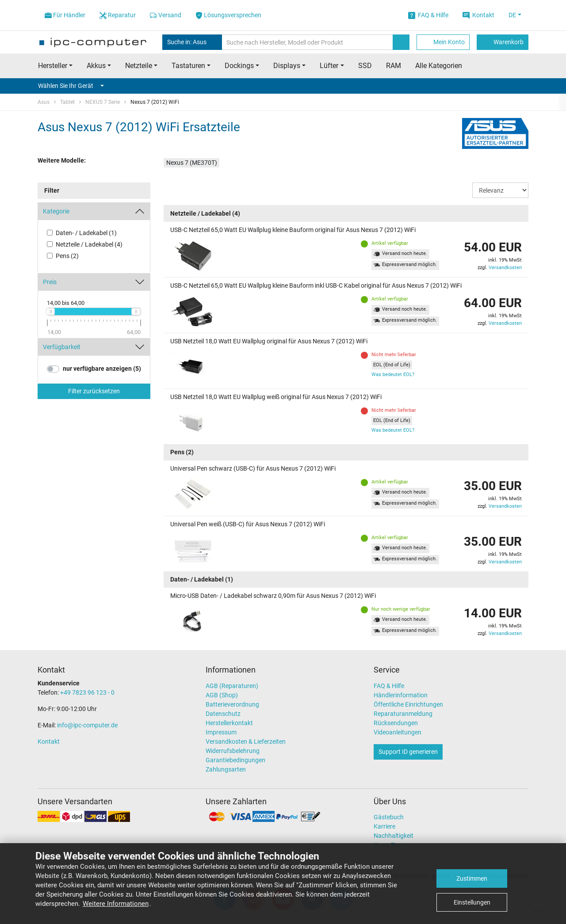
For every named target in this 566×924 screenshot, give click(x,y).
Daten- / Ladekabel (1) (86, 233)
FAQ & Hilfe (428, 15)
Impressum (221, 732)
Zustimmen (472, 878)
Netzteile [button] (139, 66)
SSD (365, 66)
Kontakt (478, 15)
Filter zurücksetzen (94, 391)
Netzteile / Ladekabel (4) (89, 244)
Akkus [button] (96, 66)
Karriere (384, 826)
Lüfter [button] (329, 66)
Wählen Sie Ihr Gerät (71, 86)
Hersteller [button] (53, 66)
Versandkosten (505, 268)
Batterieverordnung (232, 704)
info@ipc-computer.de (87, 725)
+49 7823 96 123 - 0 (87, 692)
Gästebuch (389, 817)
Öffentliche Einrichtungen (408, 704)
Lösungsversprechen (228, 15)
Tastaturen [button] (188, 66)
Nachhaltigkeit (394, 836)
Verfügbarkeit (62, 347)
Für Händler (65, 15)
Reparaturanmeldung (403, 714)
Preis (50, 282)
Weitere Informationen (116, 904)
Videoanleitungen (398, 732)
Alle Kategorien (439, 66)
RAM (394, 66)
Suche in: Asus (192, 42)
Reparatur (118, 15)
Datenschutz (223, 714)
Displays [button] (287, 66)
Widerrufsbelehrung (233, 751)
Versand (166, 15)
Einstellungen (472, 902)
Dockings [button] (239, 66)
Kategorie (56, 211)
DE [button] (512, 15)
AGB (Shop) (222, 695)
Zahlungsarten (226, 769)
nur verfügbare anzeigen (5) (102, 369)
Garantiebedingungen (235, 760)
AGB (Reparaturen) (232, 686)
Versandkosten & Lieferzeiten (246, 741)
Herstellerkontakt (229, 723)
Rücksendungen (396, 723)
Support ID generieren (408, 752)
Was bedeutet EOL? (393, 375)
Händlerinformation (401, 695)
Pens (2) (67, 256)
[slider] (50, 312)
